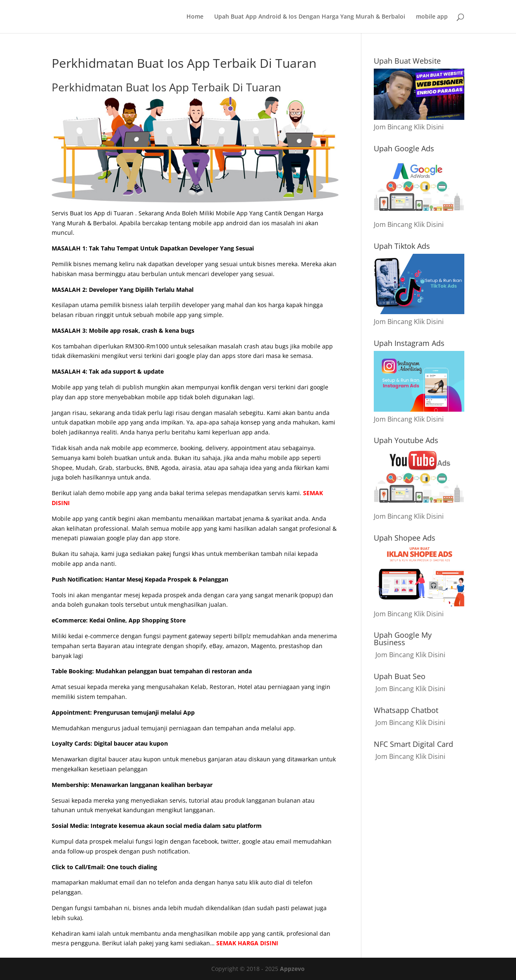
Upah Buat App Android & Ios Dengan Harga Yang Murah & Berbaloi (310, 17)
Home (195, 17)
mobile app (432, 17)
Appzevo (292, 969)
